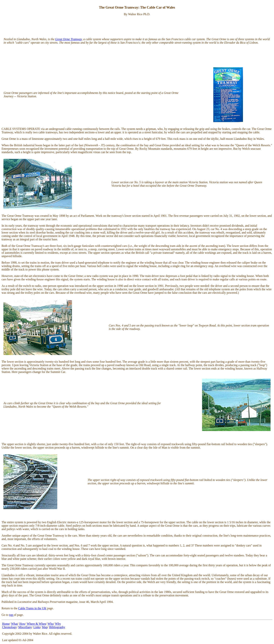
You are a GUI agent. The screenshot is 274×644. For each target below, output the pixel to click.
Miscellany (25, 627)
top (11, 615)
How (22, 624)
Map (45, 627)
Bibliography (57, 627)
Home (6, 624)
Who (51, 624)
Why (58, 624)
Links (37, 627)
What (14, 624)
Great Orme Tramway (68, 39)
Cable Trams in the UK (32, 608)
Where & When (36, 624)
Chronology (9, 627)
